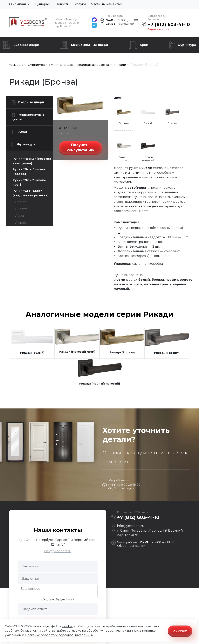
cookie (67, 626)
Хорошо (180, 630)
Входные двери (26, 45)
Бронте (21, 202)
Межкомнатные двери (90, 45)
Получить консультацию (80, 148)
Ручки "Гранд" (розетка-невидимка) (32, 161)
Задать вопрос (159, 29)
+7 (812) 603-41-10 (169, 24)
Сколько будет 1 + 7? (58, 599)
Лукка (20, 216)
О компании (19, 4)
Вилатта (21, 209)
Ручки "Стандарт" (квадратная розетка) (31, 193)
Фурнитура (187, 45)
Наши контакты (58, 530)
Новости (62, 4)
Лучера (21, 223)
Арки (144, 45)
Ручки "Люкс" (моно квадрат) (29, 172)
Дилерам (43, 4)
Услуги (80, 4)
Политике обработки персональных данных (59, 635)
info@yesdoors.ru (58, 551)
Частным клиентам (107, 4)
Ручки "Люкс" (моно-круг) (29, 182)
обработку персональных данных (113, 630)
